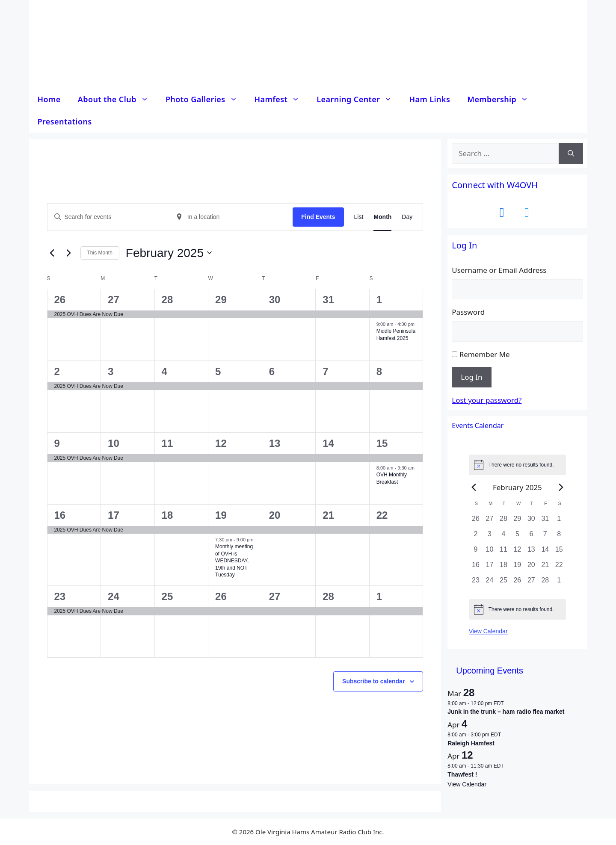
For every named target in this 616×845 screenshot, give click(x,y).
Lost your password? (487, 400)
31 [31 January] (328, 300)
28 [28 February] (328, 596)
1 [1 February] (379, 300)
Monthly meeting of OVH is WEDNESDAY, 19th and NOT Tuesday (234, 561)
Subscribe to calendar (373, 681)
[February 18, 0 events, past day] (503, 567)
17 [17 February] (114, 515)
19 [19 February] (221, 515)
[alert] (517, 465)
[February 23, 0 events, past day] (476, 583)
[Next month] (69, 253)
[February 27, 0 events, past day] (531, 583)
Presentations (65, 121)
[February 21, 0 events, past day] (545, 567)
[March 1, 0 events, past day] (559, 583)
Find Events (318, 217)
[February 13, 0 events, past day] (531, 552)
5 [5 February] (218, 371)
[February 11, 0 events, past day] (503, 552)
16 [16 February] (60, 515)
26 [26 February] (221, 596)
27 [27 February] (275, 596)
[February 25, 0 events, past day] (503, 583)
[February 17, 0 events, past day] (489, 567)
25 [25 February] (167, 596)
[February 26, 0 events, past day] (517, 583)
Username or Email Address (499, 270)
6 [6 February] (272, 371)
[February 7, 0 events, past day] (545, 537)
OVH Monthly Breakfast (392, 478)
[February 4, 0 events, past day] (503, 537)
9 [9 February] (57, 443)
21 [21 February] (328, 515)
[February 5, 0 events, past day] (517, 537)
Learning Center (358, 99)
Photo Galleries (206, 99)
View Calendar (488, 631)
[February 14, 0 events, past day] (545, 552)
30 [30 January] (275, 300)
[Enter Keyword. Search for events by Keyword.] (109, 217)
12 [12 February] (221, 443)
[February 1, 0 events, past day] (559, 521)
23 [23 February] (60, 596)
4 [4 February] (164, 371)
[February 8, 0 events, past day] (559, 537)
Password (468, 312)
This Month (100, 253)
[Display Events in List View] (359, 217)
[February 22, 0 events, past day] (559, 567)
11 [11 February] (167, 443)
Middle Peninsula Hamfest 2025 (396, 335)
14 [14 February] (328, 443)
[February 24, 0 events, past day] (489, 583)
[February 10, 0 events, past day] (489, 552)
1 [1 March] (379, 596)
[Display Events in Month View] (382, 217)
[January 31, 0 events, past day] (545, 521)
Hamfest (281, 99)
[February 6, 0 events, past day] (531, 537)
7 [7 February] (325, 371)
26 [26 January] (60, 300)
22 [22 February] (382, 515)
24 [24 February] (114, 596)
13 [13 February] (275, 443)
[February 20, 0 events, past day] (531, 567)
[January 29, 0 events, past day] (517, 521)
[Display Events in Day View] (407, 217)
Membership (502, 99)
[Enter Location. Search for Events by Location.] (231, 217)
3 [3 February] (111, 371)
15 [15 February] (382, 443)
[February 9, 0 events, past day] (476, 552)
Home (49, 99)
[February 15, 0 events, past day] (559, 552)
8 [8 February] (379, 371)
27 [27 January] (114, 300)
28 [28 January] (167, 300)
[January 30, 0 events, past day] (531, 521)
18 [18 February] (167, 515)
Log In (471, 377)
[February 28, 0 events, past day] (545, 583)
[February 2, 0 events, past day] (476, 537)
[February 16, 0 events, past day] (476, 567)
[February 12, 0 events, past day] (517, 552)
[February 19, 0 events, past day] (517, 567)
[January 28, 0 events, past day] (503, 521)
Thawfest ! (462, 774)
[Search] (571, 154)
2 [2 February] (57, 371)
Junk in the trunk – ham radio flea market (506, 712)
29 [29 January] (221, 300)
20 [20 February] (275, 515)
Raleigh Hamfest (471, 743)
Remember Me (485, 354)
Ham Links (429, 99)
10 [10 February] (114, 443)
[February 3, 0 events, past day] (489, 537)
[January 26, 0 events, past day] (476, 521)
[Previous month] (52, 253)
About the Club (117, 99)
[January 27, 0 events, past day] (489, 521)
